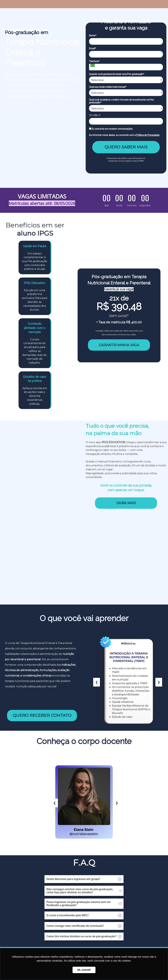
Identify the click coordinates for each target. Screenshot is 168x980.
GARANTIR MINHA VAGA (119, 345)
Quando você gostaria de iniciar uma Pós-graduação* (117, 74)
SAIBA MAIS (126, 503)
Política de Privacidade (148, 135)
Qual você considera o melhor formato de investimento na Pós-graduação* (122, 101)
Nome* (93, 35)
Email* (93, 48)
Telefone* (94, 61)
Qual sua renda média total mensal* (108, 87)
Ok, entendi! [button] (84, 970)
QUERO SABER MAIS (126, 147)
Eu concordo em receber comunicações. (111, 129)
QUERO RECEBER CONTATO (42, 715)
